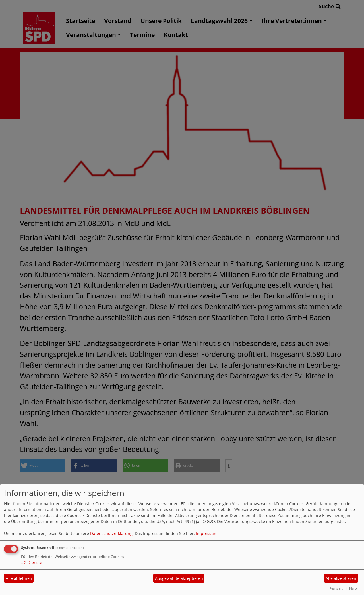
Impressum (207, 533)
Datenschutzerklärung (111, 533)
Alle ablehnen (19, 578)
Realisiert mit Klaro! (344, 588)
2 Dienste (32, 562)
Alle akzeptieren (341, 578)
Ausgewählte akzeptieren (179, 578)
